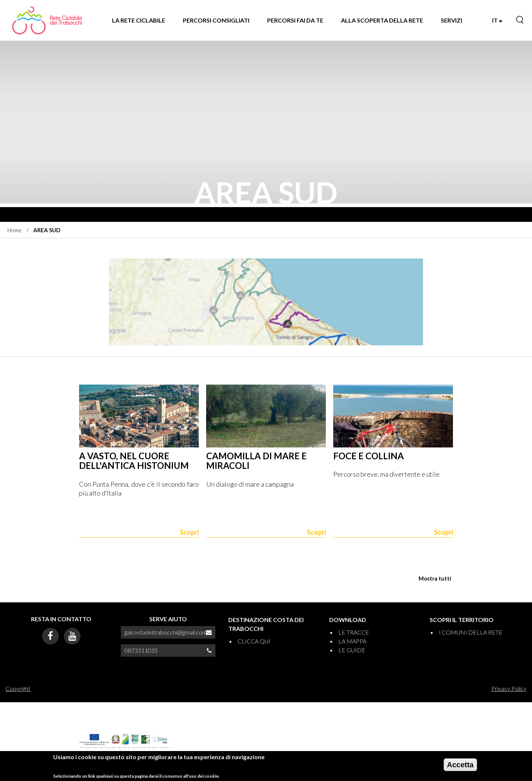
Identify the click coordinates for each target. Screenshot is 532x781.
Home (15, 230)
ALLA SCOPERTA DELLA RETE (382, 20)
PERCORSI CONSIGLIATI (216, 20)
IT (497, 20)
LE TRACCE (354, 632)
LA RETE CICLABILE (139, 20)
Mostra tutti (435, 578)
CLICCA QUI (254, 641)
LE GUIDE (352, 650)
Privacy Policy (509, 688)
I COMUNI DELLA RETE (471, 632)
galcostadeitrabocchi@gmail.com (166, 632)
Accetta (460, 765)
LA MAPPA (352, 641)
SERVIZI (451, 20)
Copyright (18, 688)
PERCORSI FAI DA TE (295, 20)
